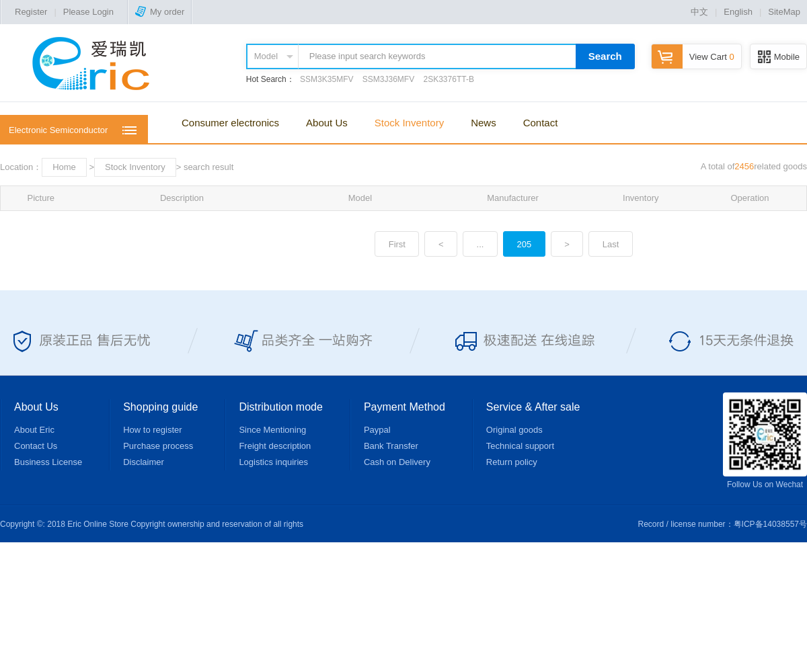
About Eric (34, 430)
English (738, 12)
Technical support (520, 446)
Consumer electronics (230, 123)
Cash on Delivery (397, 462)
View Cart (693, 57)
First (397, 244)
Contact (541, 123)
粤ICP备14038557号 (770, 524)
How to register (152, 430)
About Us (327, 123)
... (481, 244)
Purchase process (158, 446)
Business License (48, 462)
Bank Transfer (391, 446)
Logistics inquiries (273, 462)
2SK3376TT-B (449, 79)
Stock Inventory (409, 123)
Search (605, 56)
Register (31, 12)
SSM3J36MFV (388, 79)
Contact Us (36, 446)
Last (611, 244)
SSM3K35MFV (326, 79)
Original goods (514, 430)
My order (160, 12)
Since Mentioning (272, 430)
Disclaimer (144, 462)
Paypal (377, 430)
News (484, 123)
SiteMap (784, 12)
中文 (699, 12)
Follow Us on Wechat (765, 441)
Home (64, 167)
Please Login (88, 12)
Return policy (512, 462)
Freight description (275, 446)
